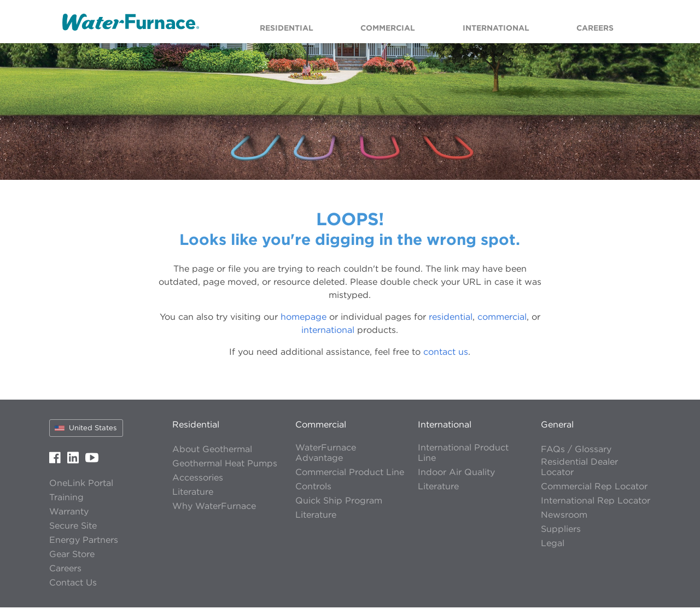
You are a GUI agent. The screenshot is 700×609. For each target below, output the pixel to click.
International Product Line (463, 454)
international (328, 331)
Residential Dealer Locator (579, 469)
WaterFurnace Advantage (326, 454)
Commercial (321, 426)
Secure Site (73, 527)
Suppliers (561, 531)
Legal (553, 545)
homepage (304, 318)
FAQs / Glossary (576, 451)
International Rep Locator (596, 502)
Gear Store (72, 556)
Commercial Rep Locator (594, 488)
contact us (446, 353)
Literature (193, 493)
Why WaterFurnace (214, 508)
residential (451, 318)
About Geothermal (212, 451)
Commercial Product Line (350, 474)
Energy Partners (84, 541)
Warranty (69, 513)
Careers (65, 570)
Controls (313, 488)
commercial (502, 318)
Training (66, 499)
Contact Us (73, 584)
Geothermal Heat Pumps (225, 465)
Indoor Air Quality (456, 474)
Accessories (198, 479)
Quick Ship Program (339, 502)
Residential (196, 426)
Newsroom (564, 516)
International (445, 426)
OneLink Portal (81, 485)
